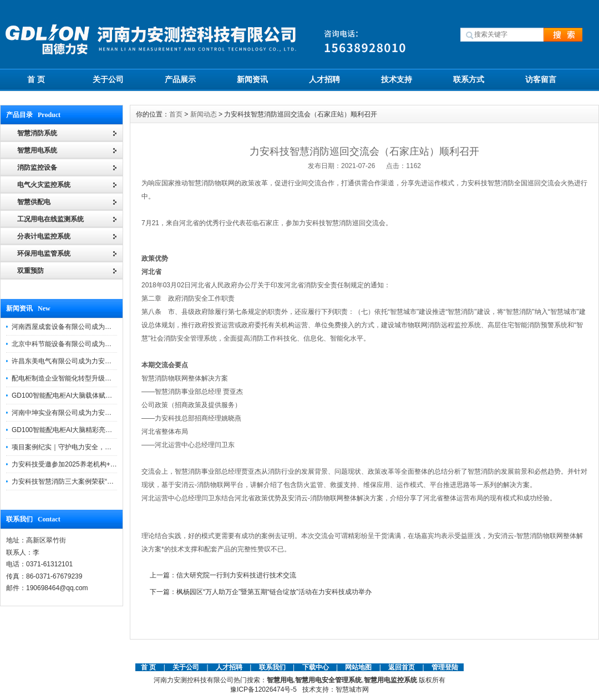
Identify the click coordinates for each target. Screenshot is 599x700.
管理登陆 (445, 667)
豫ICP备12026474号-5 (263, 689)
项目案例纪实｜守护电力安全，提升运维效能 (78, 447)
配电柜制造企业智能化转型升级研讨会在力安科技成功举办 (98, 378)
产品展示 (180, 79)
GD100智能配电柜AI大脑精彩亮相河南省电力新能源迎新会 (98, 430)
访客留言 (541, 79)
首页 (176, 114)
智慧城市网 (352, 689)
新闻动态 (204, 114)
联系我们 (272, 667)
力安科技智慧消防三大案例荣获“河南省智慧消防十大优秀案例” (104, 481)
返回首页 (402, 667)
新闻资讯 (252, 79)
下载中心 (316, 667)
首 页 (36, 79)
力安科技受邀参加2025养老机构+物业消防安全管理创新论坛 (101, 464)
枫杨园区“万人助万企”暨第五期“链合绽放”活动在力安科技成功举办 (274, 592)
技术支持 (397, 79)
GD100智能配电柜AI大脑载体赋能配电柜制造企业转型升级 (98, 395)
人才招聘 (324, 79)
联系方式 (469, 79)
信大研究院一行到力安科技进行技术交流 (236, 575)
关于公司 (108, 79)
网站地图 (358, 667)
